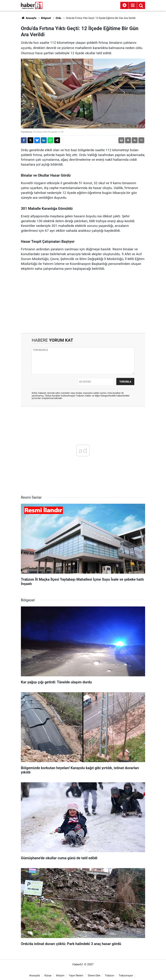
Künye (48, 976)
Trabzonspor (126, 976)
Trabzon (109, 976)
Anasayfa (29, 18)
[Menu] (133, 5)
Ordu (58, 18)
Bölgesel (46, 18)
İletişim (60, 976)
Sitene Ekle (94, 976)
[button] (128, 140)
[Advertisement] (83, 302)
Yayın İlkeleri (76, 976)
